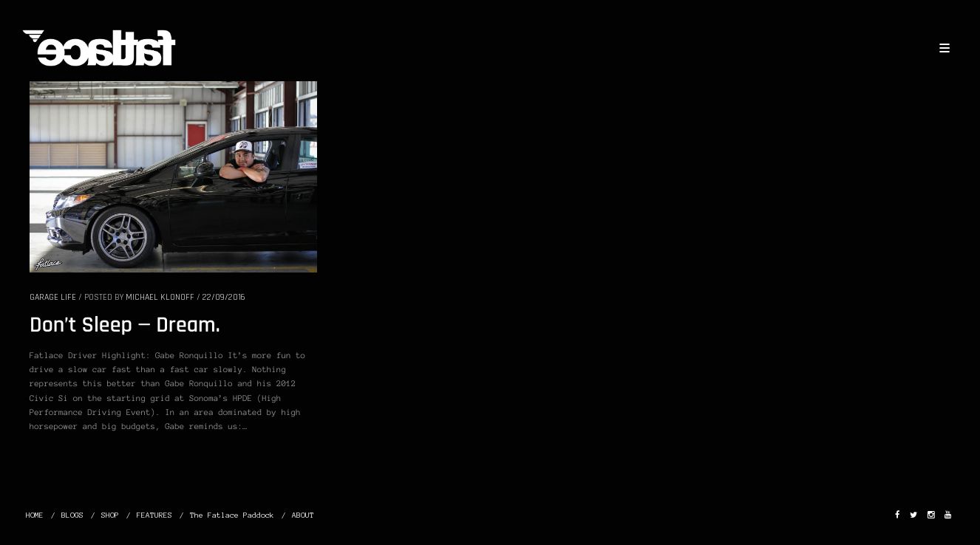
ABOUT (303, 515)
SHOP (110, 515)
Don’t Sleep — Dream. (125, 326)
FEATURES (154, 515)
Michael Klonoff (160, 297)
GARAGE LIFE (53, 297)
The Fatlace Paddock (232, 515)
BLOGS (72, 515)
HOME (35, 515)
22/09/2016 (224, 297)
